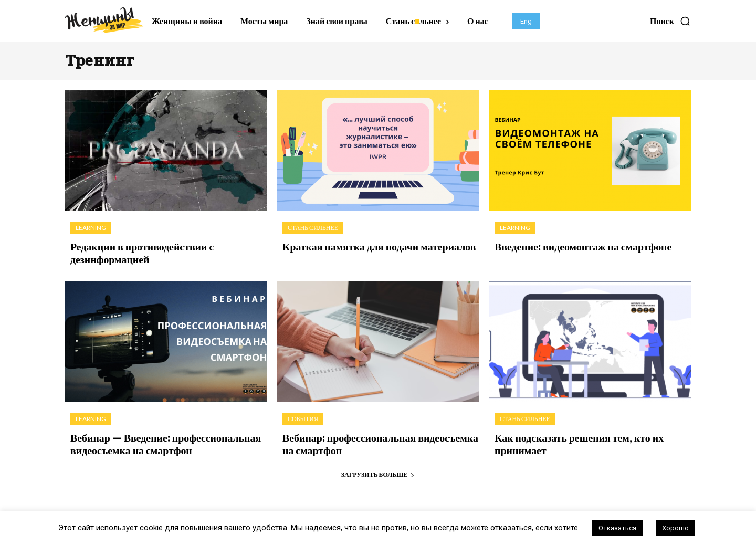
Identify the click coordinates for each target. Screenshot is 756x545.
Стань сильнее (313, 228)
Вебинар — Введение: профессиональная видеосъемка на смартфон (156, 441)
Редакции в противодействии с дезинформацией (135, 251)
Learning (91, 228)
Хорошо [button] (675, 528)
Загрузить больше (378, 470)
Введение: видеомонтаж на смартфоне (575, 246)
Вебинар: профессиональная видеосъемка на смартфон (377, 441)
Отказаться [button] (617, 528)
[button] (670, 21)
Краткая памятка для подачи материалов (370, 246)
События (303, 417)
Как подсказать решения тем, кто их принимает (570, 441)
